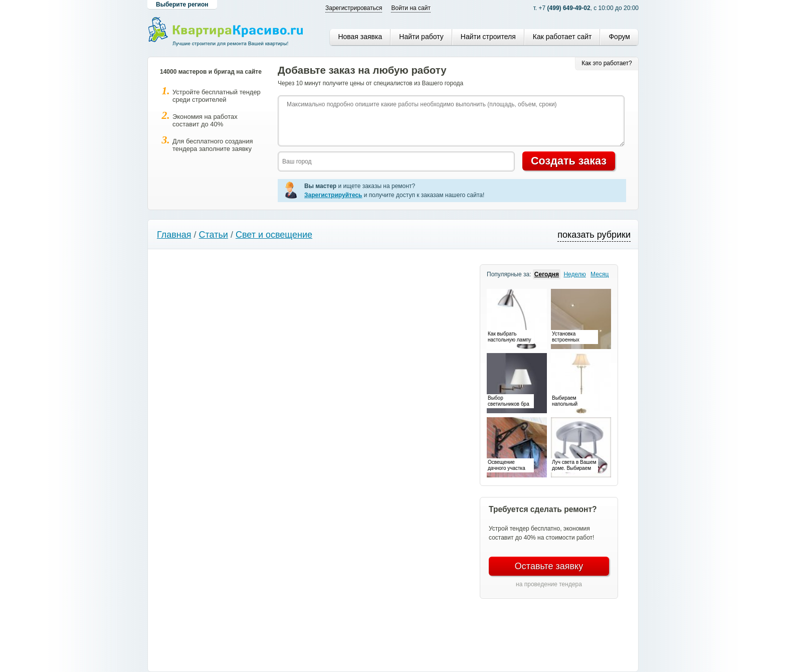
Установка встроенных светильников (568, 338)
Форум (619, 37)
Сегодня (547, 274)
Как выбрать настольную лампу (509, 337)
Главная (174, 235)
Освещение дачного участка (507, 465)
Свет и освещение (274, 235)
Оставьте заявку (549, 566)
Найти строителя (488, 37)
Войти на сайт (411, 8)
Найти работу (421, 37)
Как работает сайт (562, 37)
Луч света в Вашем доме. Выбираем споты (574, 466)
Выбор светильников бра (509, 401)
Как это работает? (607, 63)
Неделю (574, 274)
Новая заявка (360, 37)
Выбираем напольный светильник (565, 402)
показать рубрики (594, 235)
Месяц (600, 274)
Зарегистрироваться (354, 8)
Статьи (214, 235)
